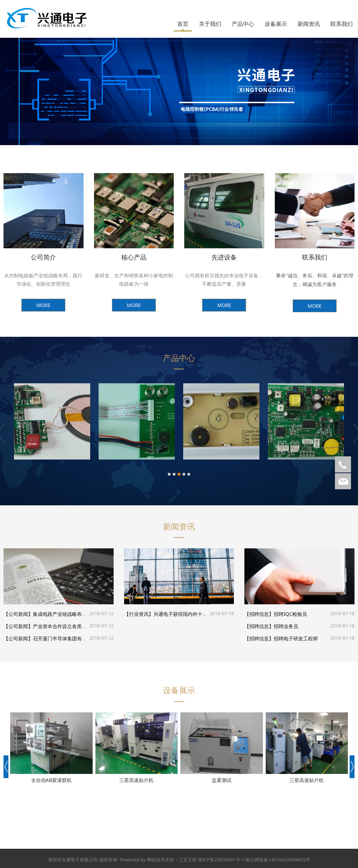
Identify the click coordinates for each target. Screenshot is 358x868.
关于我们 (210, 24)
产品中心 (243, 24)
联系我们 (342, 24)
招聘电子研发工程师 (291, 638)
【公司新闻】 (18, 614)
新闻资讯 (309, 24)
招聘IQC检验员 (286, 614)
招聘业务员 (281, 626)
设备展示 (276, 24)
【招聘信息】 (255, 614)
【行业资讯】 (139, 614)
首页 (183, 24)
